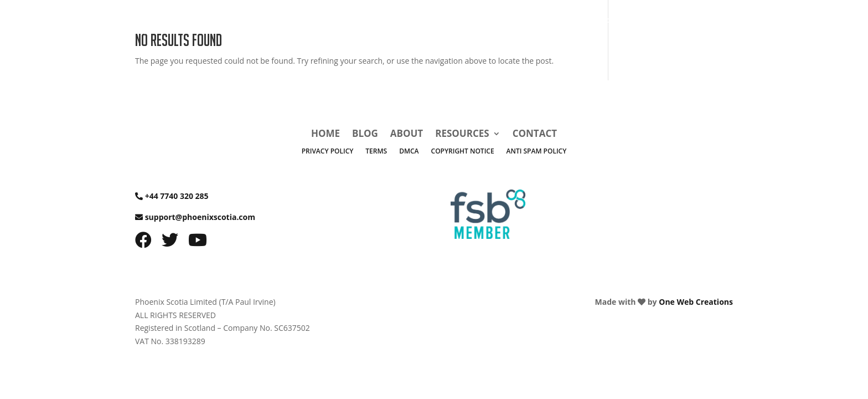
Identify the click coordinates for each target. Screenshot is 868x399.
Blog (542, 24)
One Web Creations (696, 302)
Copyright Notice (463, 152)
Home (505, 24)
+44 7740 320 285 (177, 196)
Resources (629, 24)
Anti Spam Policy (537, 152)
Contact (693, 24)
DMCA (409, 152)
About (579, 24)
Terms (376, 152)
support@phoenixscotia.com (200, 217)
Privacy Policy (328, 152)
